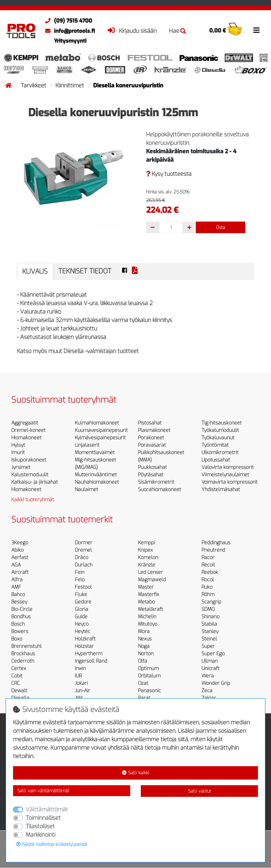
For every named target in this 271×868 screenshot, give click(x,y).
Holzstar (84, 646)
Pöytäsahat (151, 475)
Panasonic (149, 691)
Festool (83, 587)
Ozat (143, 683)
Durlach (84, 565)
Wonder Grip (216, 683)
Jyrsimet (21, 467)
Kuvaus (35, 271)
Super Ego (213, 654)
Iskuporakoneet (29, 460)
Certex (19, 668)
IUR (78, 676)
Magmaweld (152, 580)
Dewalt (19, 691)
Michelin (147, 617)
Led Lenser (150, 572)
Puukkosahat (152, 467)
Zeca (207, 691)
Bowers (20, 631)
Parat (144, 698)
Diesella (20, 698)
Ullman (210, 661)
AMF (16, 587)
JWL (79, 698)
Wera (208, 676)
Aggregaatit (25, 423)
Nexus (145, 639)
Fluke (81, 594)
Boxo (17, 639)
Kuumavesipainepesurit (101, 430)
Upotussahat (216, 460)
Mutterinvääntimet (96, 475)
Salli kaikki (136, 773)
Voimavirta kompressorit (230, 482)
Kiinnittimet (70, 85)
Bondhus (21, 617)
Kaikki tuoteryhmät (33, 500)
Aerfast (20, 557)
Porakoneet (151, 438)
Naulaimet (86, 489)
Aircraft (20, 572)
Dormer (84, 543)
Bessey (19, 602)
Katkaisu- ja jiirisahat (35, 482)
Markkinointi (41, 835)
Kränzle (147, 565)
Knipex (145, 550)
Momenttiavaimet (95, 452)
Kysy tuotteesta (169, 174)
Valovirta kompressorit (228, 467)
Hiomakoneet (26, 438)
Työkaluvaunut (218, 438)
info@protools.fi (68, 31)
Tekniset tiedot (85, 271)
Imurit (18, 452)
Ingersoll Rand (91, 661)
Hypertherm (89, 654)
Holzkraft (85, 639)
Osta (221, 227)
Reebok (210, 572)
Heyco (82, 624)
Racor (208, 557)
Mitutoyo (148, 624)
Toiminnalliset (43, 818)
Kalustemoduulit (30, 475)
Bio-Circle (22, 609)
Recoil (208, 565)
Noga (144, 646)
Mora (144, 631)
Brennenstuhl (26, 646)
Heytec (83, 631)
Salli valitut (200, 791)
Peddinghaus (216, 543)
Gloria (82, 609)
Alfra (17, 580)
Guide (81, 617)
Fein (80, 572)
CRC (16, 683)
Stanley (210, 631)
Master (146, 587)
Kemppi (146, 543)
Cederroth (23, 661)
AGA (16, 565)
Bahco (18, 594)
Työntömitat (215, 445)
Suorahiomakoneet (159, 489)
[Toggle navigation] (257, 30)
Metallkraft (150, 609)
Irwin (80, 668)
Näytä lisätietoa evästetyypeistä (52, 844)
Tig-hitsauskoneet (222, 423)
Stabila (209, 624)
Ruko (207, 587)
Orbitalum (149, 676)
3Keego (20, 543)
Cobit (17, 676)
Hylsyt (18, 445)
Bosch (18, 624)
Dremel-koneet (28, 430)
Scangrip (211, 602)
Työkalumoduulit (220, 430)
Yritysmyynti (70, 41)
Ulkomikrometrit (220, 452)
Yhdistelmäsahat (221, 489)
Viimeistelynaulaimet (225, 475)
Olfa (143, 661)
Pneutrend (213, 550)
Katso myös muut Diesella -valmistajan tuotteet (78, 351)
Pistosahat (150, 423)
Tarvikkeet (34, 85)
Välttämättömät (47, 809)
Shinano (210, 617)
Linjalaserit (87, 445)
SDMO (208, 609)
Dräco (82, 557)
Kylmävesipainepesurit (100, 438)
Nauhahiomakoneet (97, 482)
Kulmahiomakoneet (97, 423)
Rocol (208, 580)
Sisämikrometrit (156, 482)
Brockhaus (23, 654)
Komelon (148, 557)
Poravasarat (152, 445)
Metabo (146, 602)
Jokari (81, 683)
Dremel (83, 550)
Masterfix (149, 594)
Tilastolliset (40, 826)
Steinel (209, 639)
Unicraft (210, 668)
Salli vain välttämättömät (43, 791)
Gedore (83, 602)
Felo (80, 580)
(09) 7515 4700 (67, 21)
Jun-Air (83, 691)
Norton (146, 654)
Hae (177, 31)
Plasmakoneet (154, 430)
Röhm (208, 594)
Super (208, 646)
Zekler (209, 698)
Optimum (148, 668)
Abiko (17, 550)
